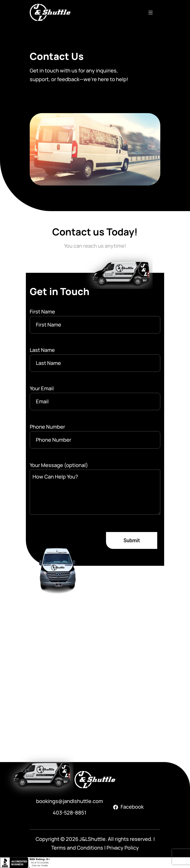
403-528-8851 (70, 813)
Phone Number (95, 436)
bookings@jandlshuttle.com (70, 801)
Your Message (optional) (95, 489)
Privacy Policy (123, 848)
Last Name (95, 359)
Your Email (95, 398)
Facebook (128, 807)
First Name (95, 321)
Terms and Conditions (77, 848)
